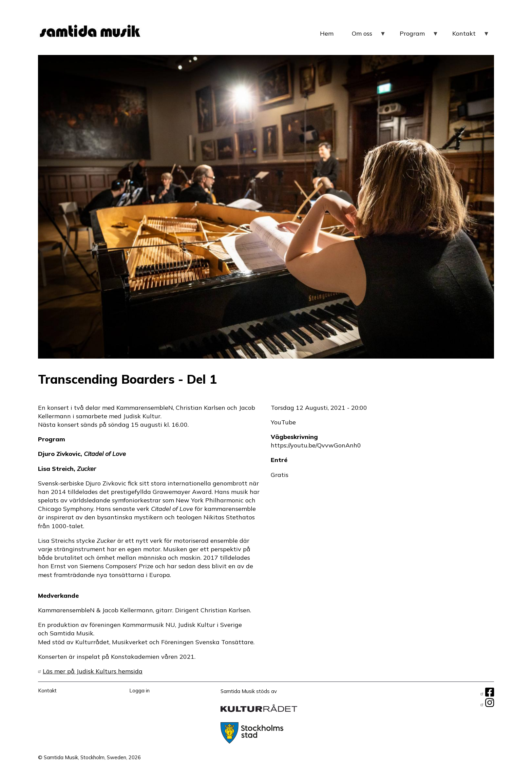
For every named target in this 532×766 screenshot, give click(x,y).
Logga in (139, 691)
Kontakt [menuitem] (471, 36)
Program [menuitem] (419, 36)
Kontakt (47, 691)
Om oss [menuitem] (369, 36)
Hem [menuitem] (327, 33)
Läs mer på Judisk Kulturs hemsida (93, 671)
